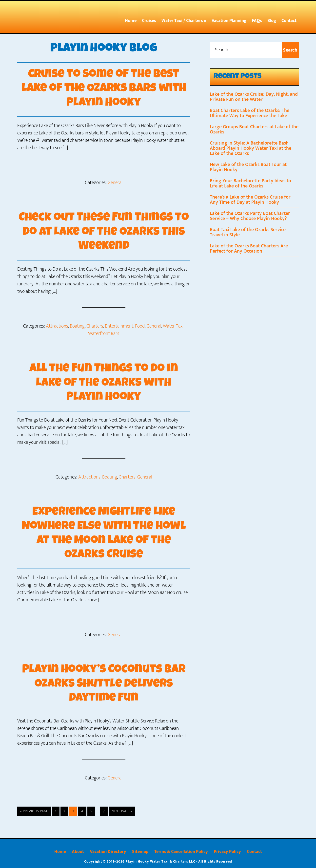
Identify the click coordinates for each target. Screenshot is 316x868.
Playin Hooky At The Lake (48, 18)
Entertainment (119, 326)
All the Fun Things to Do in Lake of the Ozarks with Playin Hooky (104, 383)
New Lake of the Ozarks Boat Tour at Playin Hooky (248, 167)
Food (140, 326)
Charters (95, 326)
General (115, 183)
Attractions (57, 326)
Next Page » (122, 811)
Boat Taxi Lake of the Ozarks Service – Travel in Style (250, 232)
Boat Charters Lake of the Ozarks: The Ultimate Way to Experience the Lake (250, 113)
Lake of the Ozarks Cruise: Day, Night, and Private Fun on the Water (254, 97)
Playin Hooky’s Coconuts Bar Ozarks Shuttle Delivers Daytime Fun (104, 683)
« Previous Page (34, 811)
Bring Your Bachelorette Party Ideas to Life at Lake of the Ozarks (250, 183)
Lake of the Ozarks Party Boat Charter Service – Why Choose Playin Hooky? (250, 216)
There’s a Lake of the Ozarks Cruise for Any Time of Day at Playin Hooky (250, 200)
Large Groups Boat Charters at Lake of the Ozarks (254, 129)
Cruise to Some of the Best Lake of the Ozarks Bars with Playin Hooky (104, 89)
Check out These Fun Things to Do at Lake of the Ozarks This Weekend (104, 232)
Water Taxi (173, 326)
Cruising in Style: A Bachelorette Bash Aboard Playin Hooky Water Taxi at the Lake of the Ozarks (251, 148)
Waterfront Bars (104, 333)
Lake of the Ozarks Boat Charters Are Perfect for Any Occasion (249, 249)
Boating (77, 326)
